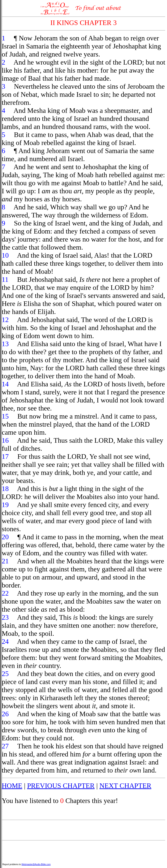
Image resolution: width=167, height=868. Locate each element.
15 (5, 416)
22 (5, 593)
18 (5, 489)
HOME (12, 786)
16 (5, 440)
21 (5, 561)
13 (5, 344)
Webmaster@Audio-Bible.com (36, 864)
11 (5, 279)
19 (5, 505)
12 (5, 320)
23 (5, 617)
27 (5, 746)
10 (5, 255)
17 (5, 456)
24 (5, 641)
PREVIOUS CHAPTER (61, 786)
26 (5, 714)
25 (5, 674)
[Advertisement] (83, 830)
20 (5, 537)
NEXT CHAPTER (125, 786)
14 (5, 384)
